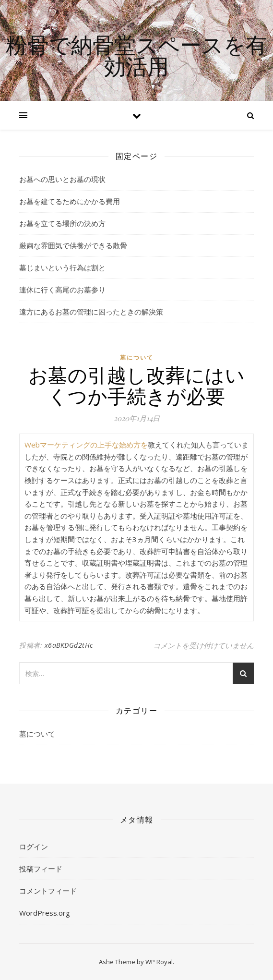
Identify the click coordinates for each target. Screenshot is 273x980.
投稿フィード (41, 869)
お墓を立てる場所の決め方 (62, 223)
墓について (137, 357)
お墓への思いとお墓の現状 (62, 179)
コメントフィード (48, 891)
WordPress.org (45, 913)
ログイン (34, 847)
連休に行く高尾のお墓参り (62, 290)
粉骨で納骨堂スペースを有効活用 (136, 55)
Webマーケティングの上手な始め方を (86, 445)
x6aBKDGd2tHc (69, 645)
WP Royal (159, 962)
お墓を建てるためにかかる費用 (70, 201)
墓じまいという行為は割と (62, 267)
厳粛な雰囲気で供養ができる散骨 (73, 245)
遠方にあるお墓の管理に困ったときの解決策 (91, 312)
